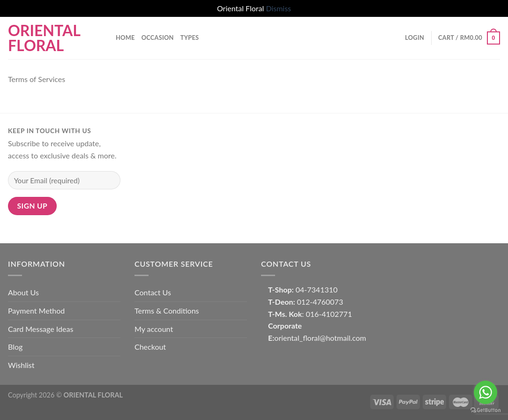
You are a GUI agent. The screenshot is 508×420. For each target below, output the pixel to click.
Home (125, 37)
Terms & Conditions (167, 311)
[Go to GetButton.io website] (486, 410)
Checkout (150, 347)
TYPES (190, 37)
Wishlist (21, 365)
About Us (23, 292)
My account (154, 329)
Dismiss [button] (278, 8)
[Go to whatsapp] (486, 392)
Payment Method (36, 311)
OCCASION (158, 37)
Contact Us (153, 292)
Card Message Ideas (41, 329)
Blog (15, 347)
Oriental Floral (44, 38)
